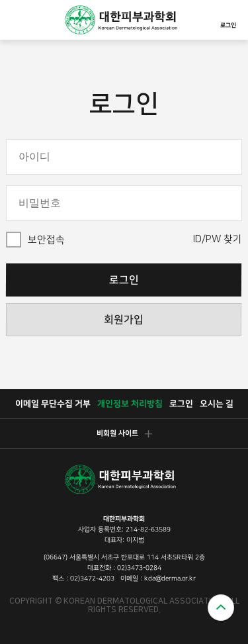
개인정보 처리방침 (129, 404)
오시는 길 (216, 404)
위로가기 (221, 608)
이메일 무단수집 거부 (52, 404)
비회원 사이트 (124, 434)
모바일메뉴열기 (17, 20)
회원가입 (124, 320)
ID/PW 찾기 (218, 239)
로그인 (228, 18)
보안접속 (46, 240)
